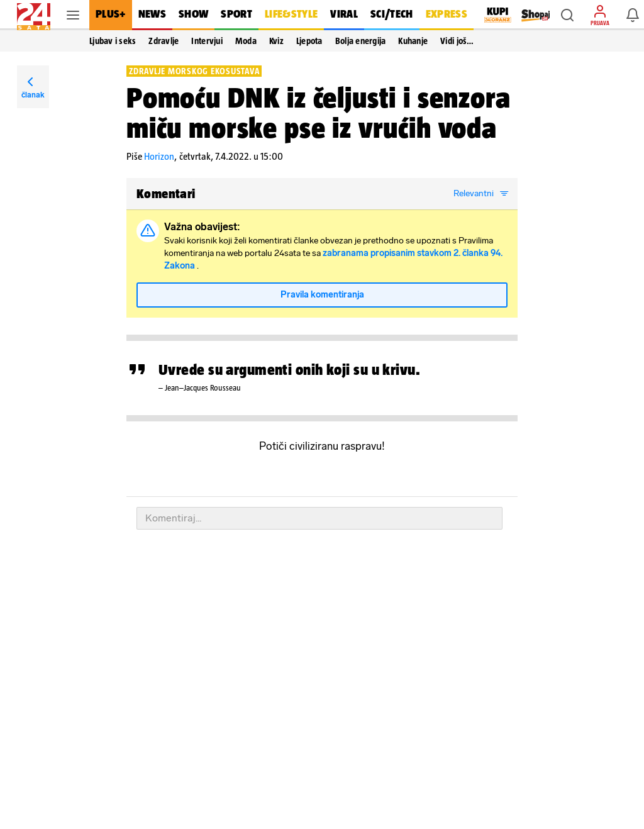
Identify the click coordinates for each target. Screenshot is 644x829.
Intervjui (207, 41)
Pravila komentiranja (322, 295)
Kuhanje (413, 41)
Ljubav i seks (113, 41)
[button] (567, 15)
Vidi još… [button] (457, 41)
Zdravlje (164, 41)
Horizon (159, 156)
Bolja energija (361, 41)
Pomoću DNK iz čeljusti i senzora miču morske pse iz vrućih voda (319, 113)
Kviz (276, 41)
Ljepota (309, 41)
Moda (246, 41)
